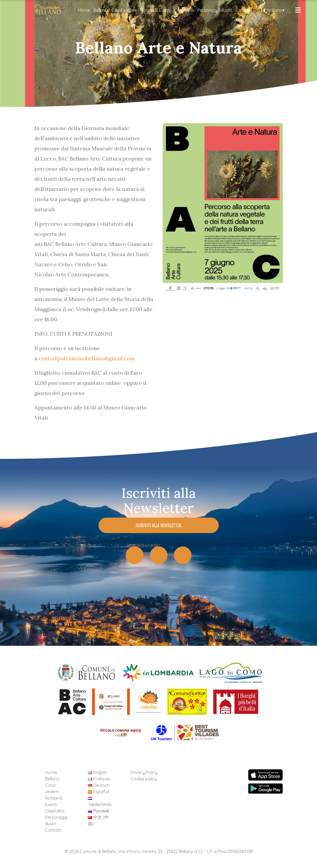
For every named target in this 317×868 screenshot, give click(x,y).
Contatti (244, 10)
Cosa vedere (124, 10)
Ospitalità (184, 10)
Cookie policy (144, 779)
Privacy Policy (144, 772)
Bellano (101, 10)
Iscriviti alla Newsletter (158, 525)
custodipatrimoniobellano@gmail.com (87, 358)
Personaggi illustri (215, 10)
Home (84, 10)
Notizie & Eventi (156, 10)
